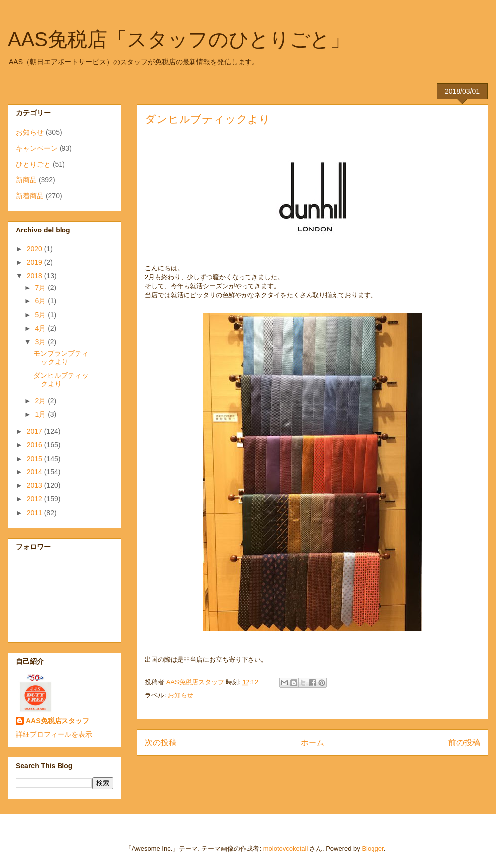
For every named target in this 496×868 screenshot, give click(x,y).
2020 (35, 249)
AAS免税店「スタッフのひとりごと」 (179, 39)
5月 (41, 315)
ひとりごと (33, 164)
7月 (41, 288)
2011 (35, 513)
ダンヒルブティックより (61, 379)
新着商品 (30, 196)
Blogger (372, 848)
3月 (41, 342)
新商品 (26, 180)
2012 (35, 499)
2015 (35, 459)
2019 (35, 262)
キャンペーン (37, 148)
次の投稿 (161, 742)
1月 (41, 414)
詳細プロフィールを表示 (54, 734)
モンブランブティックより (61, 358)
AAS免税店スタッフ (58, 721)
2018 (35, 276)
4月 (41, 328)
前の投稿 (464, 742)
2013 (35, 485)
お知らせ (181, 695)
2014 (35, 472)
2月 (41, 401)
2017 (35, 431)
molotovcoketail (286, 848)
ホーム (312, 742)
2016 (35, 445)
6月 (41, 301)
